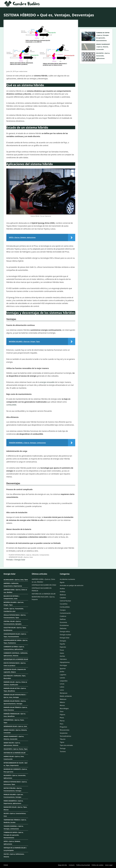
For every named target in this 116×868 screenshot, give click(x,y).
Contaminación (65, 613)
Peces (62, 718)
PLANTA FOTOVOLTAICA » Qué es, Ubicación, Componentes (29, 555)
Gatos (62, 653)
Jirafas (62, 672)
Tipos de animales (66, 745)
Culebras (63, 616)
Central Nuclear (65, 601)
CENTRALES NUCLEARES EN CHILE (44, 585)
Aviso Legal (109, 865)
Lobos (62, 687)
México (62, 702)
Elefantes (63, 628)
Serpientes (64, 733)
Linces (62, 684)
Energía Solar (20, 560)
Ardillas (62, 592)
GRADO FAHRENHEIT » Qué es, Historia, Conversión (103, 47)
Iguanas (63, 668)
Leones (62, 678)
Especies (63, 647)
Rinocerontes (65, 730)
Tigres (62, 742)
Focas (62, 650)
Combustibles (65, 607)
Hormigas (63, 665)
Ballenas (63, 595)
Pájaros (62, 715)
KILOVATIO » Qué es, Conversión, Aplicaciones (103, 56)
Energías (63, 641)
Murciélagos (64, 708)
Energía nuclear (65, 635)
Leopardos (64, 681)
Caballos (63, 598)
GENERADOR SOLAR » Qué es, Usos (21, 557)
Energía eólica (65, 631)
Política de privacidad (83, 865)
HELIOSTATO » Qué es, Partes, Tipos (16, 749)
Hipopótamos (65, 662)
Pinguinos (63, 727)
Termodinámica (65, 736)
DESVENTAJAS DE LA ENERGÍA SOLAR (16, 659)
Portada (10, 560)
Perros (62, 721)
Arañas (62, 588)
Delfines (63, 619)
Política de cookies (98, 865)
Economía (63, 622)
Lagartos (63, 675)
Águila (62, 582)
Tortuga (63, 748)
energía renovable (47, 382)
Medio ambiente (66, 696)
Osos (62, 711)
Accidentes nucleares (67, 579)
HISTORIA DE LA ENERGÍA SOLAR (14, 753)
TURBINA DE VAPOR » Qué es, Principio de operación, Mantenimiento (14, 835)
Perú (61, 724)
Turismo (63, 751)
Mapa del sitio (62, 865)
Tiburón (63, 739)
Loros (62, 690)
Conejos (63, 610)
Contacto (72, 865)
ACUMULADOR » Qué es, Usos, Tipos (16, 580)
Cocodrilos (64, 604)
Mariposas (64, 693)
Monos (62, 705)
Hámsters (63, 659)
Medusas (63, 699)
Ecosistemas (64, 625)
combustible (11, 405)
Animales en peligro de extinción (72, 585)
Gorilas (62, 656)
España (62, 644)
